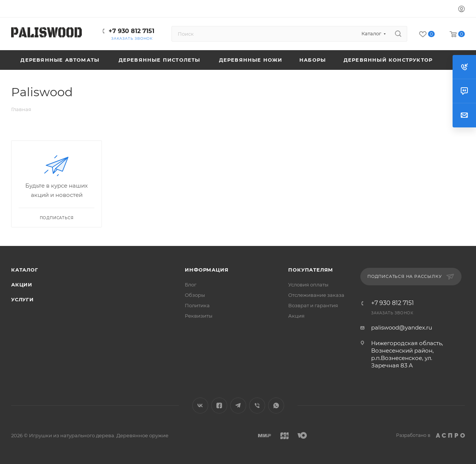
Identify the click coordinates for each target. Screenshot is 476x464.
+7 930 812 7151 (131, 31)
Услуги (22, 299)
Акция (296, 316)
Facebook (219, 405)
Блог (191, 285)
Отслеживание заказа (316, 295)
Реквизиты (199, 316)
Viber (257, 405)
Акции (22, 285)
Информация (207, 270)
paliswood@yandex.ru (402, 327)
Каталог (25, 270)
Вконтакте (200, 405)
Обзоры (195, 295)
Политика (197, 305)
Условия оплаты (308, 285)
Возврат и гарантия (313, 305)
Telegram (238, 405)
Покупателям (311, 270)
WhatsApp (276, 405)
